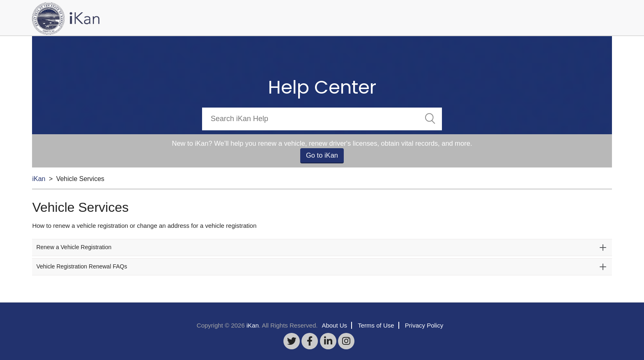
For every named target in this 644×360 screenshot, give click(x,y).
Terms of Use (376, 325)
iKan (39, 179)
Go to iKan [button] (322, 155)
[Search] (322, 119)
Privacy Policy (424, 325)
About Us (334, 325)
